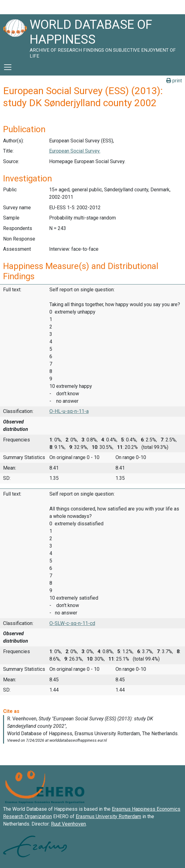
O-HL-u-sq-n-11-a (69, 411)
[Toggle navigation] (8, 67)
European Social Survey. (75, 151)
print (174, 81)
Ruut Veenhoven (68, 824)
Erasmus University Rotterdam (108, 816)
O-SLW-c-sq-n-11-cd (72, 623)
